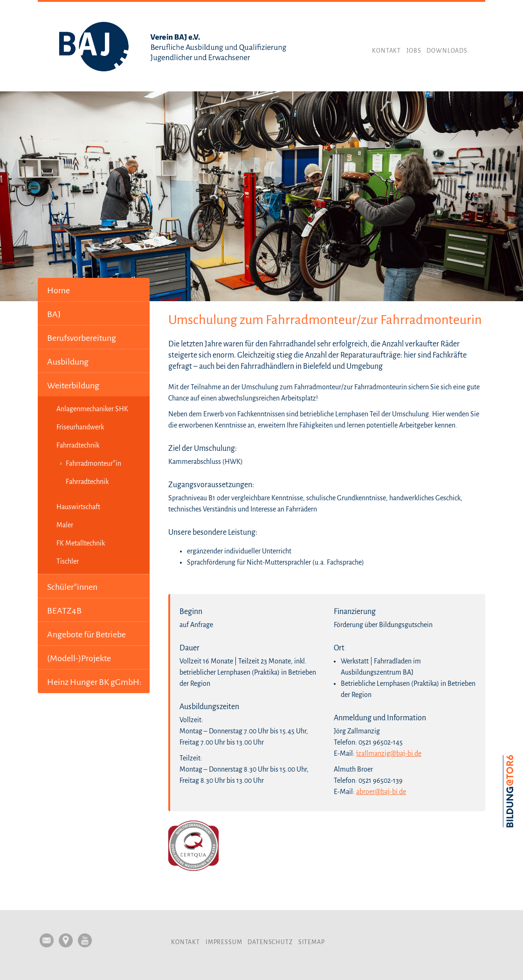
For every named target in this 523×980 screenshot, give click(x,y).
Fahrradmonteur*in (93, 463)
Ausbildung (68, 362)
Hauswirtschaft (78, 507)
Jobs (414, 51)
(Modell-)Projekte (79, 658)
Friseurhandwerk (80, 427)
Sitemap (312, 942)
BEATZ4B (64, 611)
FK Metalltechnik (81, 543)
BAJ (54, 314)
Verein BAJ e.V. (173, 47)
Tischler (68, 561)
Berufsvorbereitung (82, 338)
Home (58, 290)
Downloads (447, 51)
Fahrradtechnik (78, 445)
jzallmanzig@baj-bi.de (389, 753)
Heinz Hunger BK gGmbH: (94, 682)
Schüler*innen (72, 587)
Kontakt (386, 51)
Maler (65, 525)
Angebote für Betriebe (86, 635)
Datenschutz (270, 942)
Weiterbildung (73, 386)
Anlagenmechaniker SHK (92, 409)
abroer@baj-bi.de (381, 792)
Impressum (224, 942)
